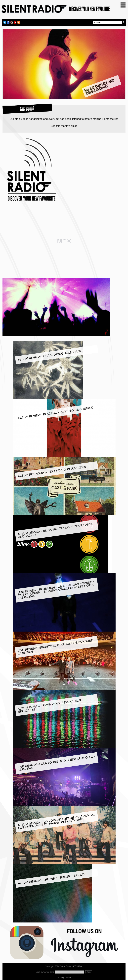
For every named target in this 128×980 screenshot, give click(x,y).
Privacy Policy (64, 978)
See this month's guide (64, 126)
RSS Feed (78, 966)
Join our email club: (45, 972)
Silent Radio (56, 10)
